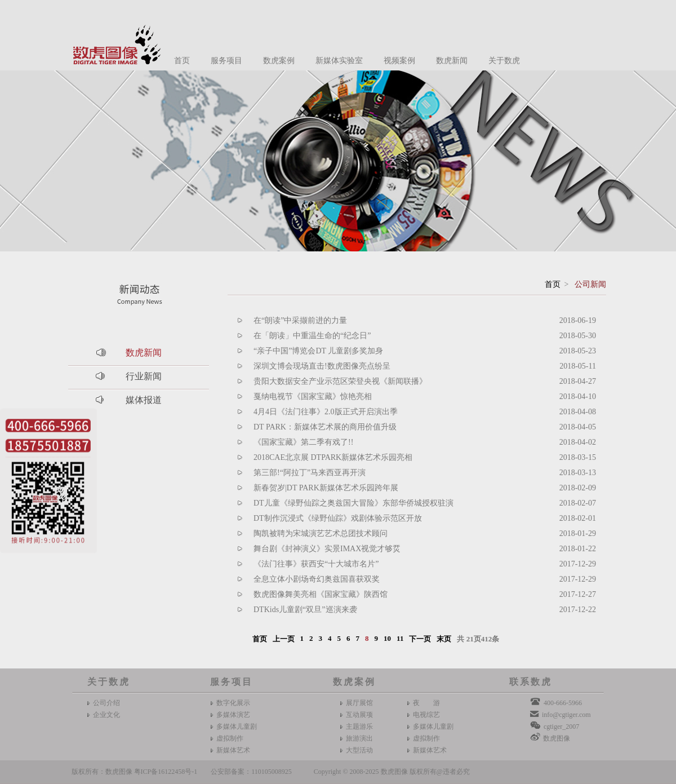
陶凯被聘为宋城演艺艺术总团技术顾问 (321, 533)
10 (387, 638)
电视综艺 (426, 715)
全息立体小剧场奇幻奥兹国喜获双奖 (317, 579)
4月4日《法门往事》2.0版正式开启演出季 (326, 412)
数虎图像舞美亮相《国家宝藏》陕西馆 (321, 594)
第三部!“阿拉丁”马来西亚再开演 (310, 473)
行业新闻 (144, 376)
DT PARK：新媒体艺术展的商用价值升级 (325, 427)
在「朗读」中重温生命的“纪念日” (312, 336)
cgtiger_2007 (561, 727)
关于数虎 (504, 61)
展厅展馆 (359, 703)
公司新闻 (590, 284)
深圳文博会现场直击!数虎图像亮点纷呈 (322, 366)
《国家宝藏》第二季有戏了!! (303, 442)
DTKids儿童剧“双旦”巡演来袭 (305, 610)
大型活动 (359, 750)
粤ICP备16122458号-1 (166, 772)
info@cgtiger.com (566, 715)
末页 (444, 639)
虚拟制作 (230, 738)
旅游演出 (359, 738)
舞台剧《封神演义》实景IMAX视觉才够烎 (327, 549)
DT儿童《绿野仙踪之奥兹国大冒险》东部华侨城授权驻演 (353, 503)
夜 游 (426, 703)
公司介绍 (106, 703)
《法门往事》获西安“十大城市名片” (316, 564)
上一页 (284, 639)
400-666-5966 (563, 703)
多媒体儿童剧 (237, 727)
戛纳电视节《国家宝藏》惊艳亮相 (313, 397)
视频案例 (399, 61)
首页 (182, 61)
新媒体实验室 (339, 61)
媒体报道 (144, 400)
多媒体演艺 (233, 715)
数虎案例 (279, 61)
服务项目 (226, 61)
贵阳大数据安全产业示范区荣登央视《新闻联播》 (340, 381)
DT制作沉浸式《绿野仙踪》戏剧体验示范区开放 (338, 518)
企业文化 (106, 715)
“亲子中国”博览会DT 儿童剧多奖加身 (318, 351)
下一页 (420, 639)
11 (400, 638)
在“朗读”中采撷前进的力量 (300, 320)
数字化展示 (233, 703)
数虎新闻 (452, 61)
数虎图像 (557, 738)
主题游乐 (359, 727)
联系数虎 (531, 682)
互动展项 (359, 715)
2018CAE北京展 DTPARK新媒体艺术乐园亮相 (333, 457)
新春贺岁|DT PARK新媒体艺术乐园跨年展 (326, 488)
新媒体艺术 (233, 750)
